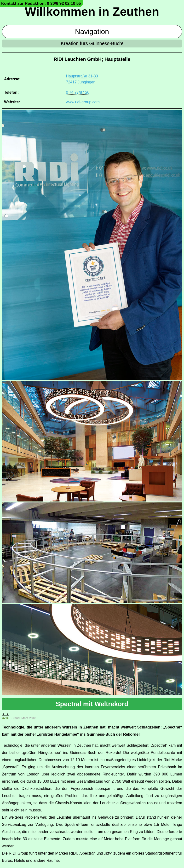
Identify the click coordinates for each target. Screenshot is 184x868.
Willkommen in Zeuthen (92, 12)
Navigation (92, 32)
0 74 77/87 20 (78, 92)
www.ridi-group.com (83, 102)
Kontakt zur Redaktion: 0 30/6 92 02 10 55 (41, 3)
